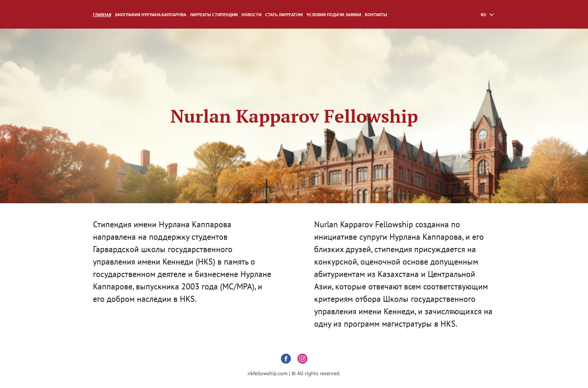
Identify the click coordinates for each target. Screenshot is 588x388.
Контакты (376, 14)
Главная (102, 14)
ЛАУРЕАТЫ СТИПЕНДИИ (214, 14)
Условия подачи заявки (334, 14)
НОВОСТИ (251, 14)
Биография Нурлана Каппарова (151, 14)
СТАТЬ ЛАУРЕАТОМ (284, 14)
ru (484, 14)
